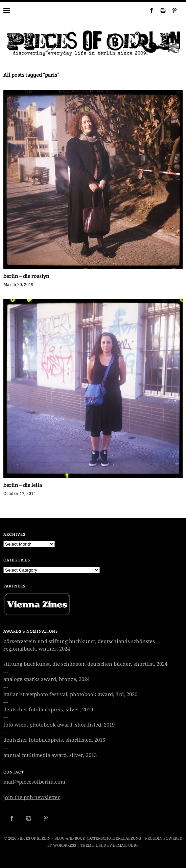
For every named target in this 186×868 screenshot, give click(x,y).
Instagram (160, 10)
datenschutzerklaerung (115, 838)
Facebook (149, 10)
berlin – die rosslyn (26, 276)
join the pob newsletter (32, 797)
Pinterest (172, 10)
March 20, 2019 (18, 285)
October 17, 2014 (20, 494)
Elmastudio (125, 846)
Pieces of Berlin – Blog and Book (51, 838)
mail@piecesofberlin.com (34, 782)
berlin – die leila (23, 485)
